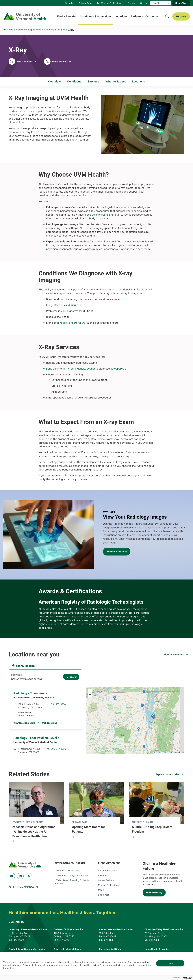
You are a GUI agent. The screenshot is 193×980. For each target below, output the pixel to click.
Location (17, 675)
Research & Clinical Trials (67, 871)
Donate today (154, 893)
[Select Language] (161, 3)
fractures (83, 299)
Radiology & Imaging (55, 30)
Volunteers (103, 875)
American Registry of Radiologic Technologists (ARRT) (101, 613)
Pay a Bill (69, 3)
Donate (132, 3)
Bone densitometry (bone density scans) (70, 369)
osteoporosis (118, 369)
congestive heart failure (71, 323)
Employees (104, 895)
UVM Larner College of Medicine (71, 875)
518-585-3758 (58, 704)
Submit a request (117, 552)
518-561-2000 (152, 940)
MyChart (183, 3)
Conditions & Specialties (96, 16)
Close (170, 963)
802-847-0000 (16, 940)
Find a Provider (67, 16)
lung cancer (78, 305)
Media (101, 890)
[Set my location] (23, 666)
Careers (144, 3)
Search (73, 677)
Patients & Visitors (143, 16)
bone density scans (97, 215)
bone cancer (113, 299)
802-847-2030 (58, 749)
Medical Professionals (109, 885)
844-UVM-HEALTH (25, 887)
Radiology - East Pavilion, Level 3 (36, 738)
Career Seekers (106, 880)
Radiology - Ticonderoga (30, 693)
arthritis (95, 299)
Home (10, 30)
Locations (121, 16)
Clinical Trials (86, 3)
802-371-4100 (106, 940)
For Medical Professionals (110, 3)
